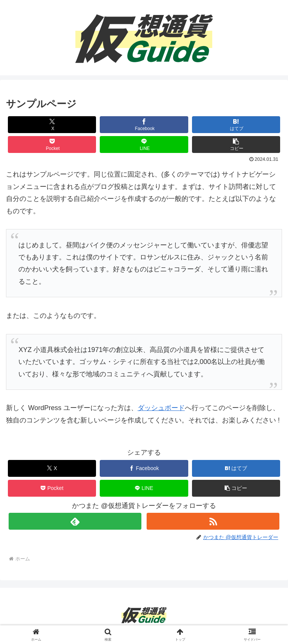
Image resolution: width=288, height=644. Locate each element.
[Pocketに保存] (52, 145)
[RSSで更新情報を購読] (213, 521)
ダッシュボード (161, 408)
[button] (236, 145)
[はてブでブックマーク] (236, 125)
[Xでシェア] (52, 125)
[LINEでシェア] (144, 145)
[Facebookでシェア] (144, 125)
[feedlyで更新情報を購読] (75, 521)
